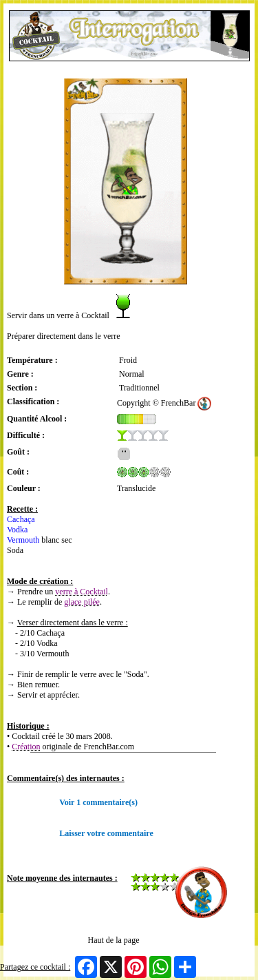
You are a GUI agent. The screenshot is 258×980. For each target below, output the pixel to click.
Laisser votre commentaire (106, 833)
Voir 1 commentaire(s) (98, 802)
